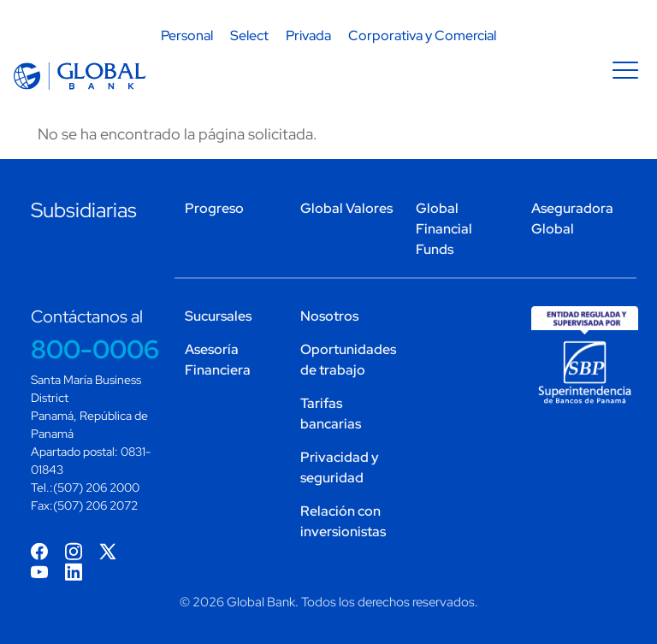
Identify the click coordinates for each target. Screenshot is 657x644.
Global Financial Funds (444, 229)
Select (249, 35)
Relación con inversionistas (343, 521)
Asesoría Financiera (218, 360)
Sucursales (218, 316)
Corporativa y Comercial (422, 35)
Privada (308, 35)
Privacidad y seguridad (340, 467)
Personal (187, 35)
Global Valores (346, 208)
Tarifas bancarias (331, 414)
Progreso (214, 208)
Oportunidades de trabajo (348, 360)
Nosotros (329, 316)
